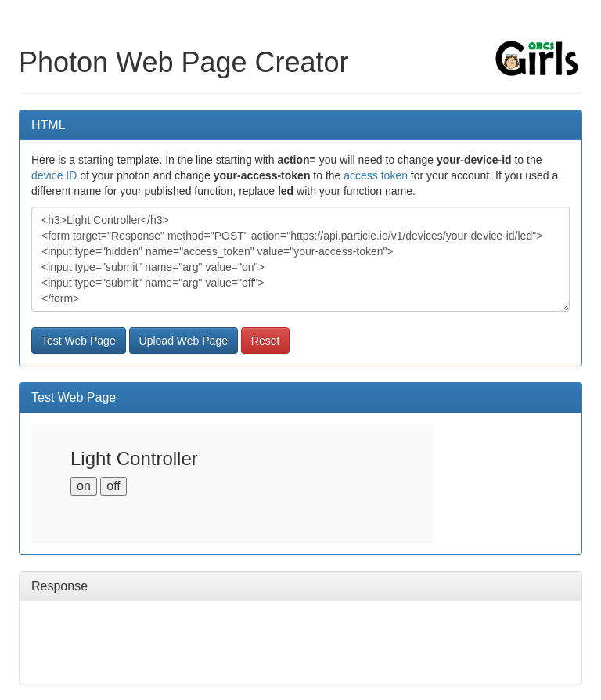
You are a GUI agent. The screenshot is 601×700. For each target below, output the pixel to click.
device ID (54, 175)
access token (376, 175)
